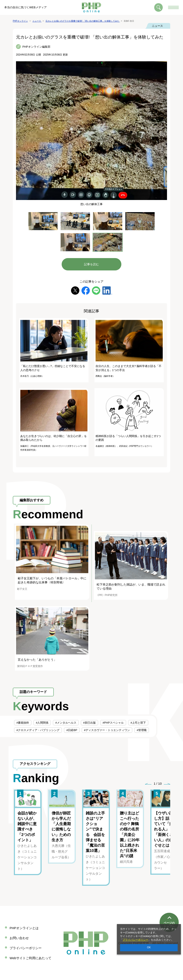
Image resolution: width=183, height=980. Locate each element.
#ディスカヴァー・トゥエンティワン (107, 730)
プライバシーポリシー (135, 940)
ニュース (157, 26)
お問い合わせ (19, 938)
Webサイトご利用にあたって (30, 958)
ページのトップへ (169, 909)
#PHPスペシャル (113, 723)
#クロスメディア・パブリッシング (38, 730)
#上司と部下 (138, 723)
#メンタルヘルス (66, 723)
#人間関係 (42, 723)
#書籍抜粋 (23, 723)
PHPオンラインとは (24, 928)
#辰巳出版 (89, 723)
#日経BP (72, 730)
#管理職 (142, 730)
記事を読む (91, 264)
